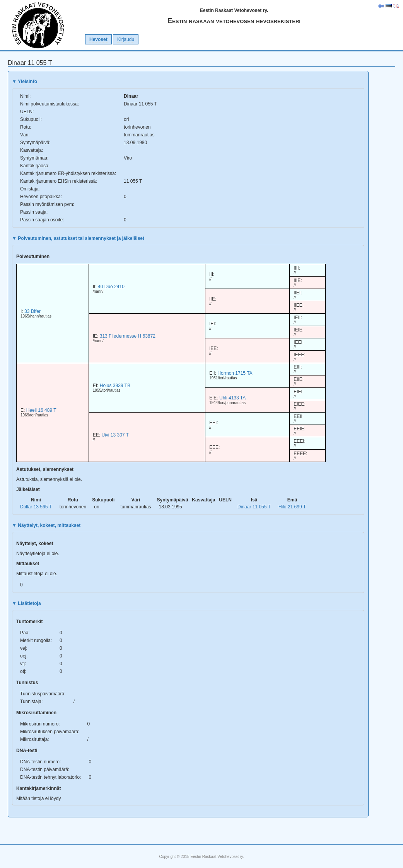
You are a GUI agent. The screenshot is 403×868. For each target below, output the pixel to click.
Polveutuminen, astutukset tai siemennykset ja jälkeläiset (78, 238)
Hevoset (98, 39)
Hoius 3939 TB (115, 386)
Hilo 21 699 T (292, 507)
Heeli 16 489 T (41, 410)
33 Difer (32, 311)
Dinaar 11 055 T (254, 507)
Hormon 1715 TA (235, 373)
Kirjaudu (126, 39)
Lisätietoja (26, 603)
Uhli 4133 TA (232, 398)
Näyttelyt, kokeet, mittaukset (46, 525)
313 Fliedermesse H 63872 (128, 336)
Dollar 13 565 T (36, 507)
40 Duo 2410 (111, 287)
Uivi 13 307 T (115, 435)
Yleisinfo (25, 82)
